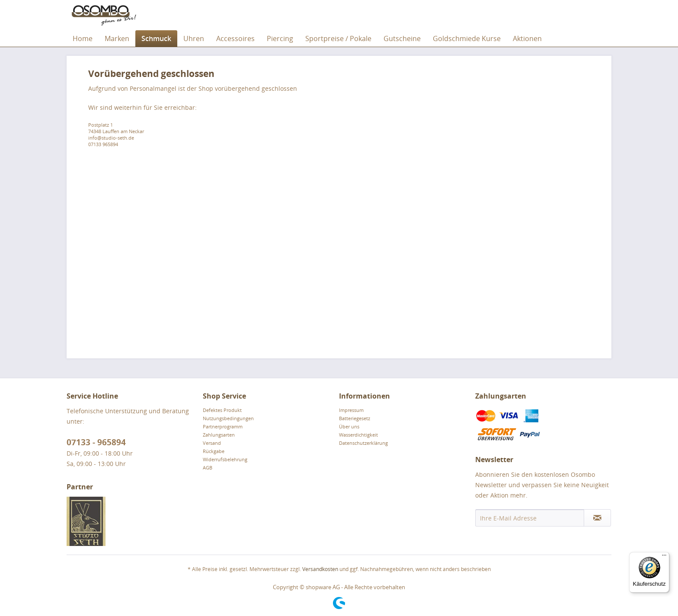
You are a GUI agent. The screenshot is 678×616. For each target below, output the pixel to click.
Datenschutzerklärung (363, 443)
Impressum (351, 410)
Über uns (349, 426)
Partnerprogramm (223, 426)
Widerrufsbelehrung (225, 459)
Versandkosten (320, 569)
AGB (208, 468)
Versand (212, 443)
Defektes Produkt (222, 410)
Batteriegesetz (355, 418)
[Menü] (664, 557)
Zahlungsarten (219, 435)
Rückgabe (214, 451)
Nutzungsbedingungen (228, 418)
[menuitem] (83, 38)
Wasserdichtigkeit (358, 435)
